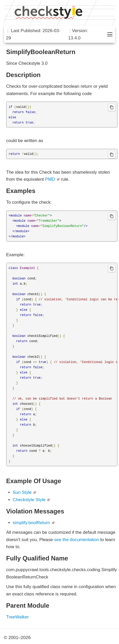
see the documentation (76, 540)
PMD (50, 179)
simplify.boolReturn (31, 523)
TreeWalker (18, 617)
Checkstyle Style (29, 500)
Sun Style (22, 492)
